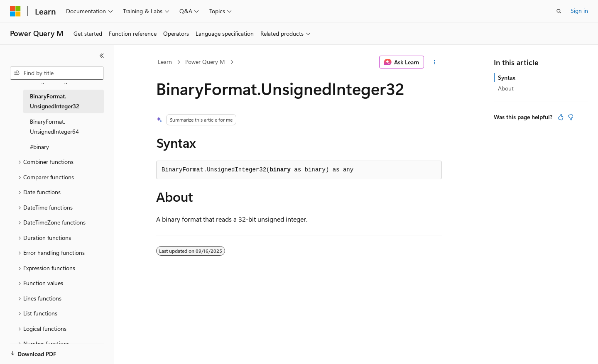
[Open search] (559, 11)
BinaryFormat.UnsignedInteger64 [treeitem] (54, 127)
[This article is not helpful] (571, 117)
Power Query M (205, 62)
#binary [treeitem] (39, 147)
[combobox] (57, 73)
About (506, 88)
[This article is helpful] (561, 117)
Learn (165, 62)
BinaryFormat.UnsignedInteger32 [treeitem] (55, 101)
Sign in (579, 11)
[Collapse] (102, 56)
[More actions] (435, 62)
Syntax (507, 77)
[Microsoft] (15, 11)
